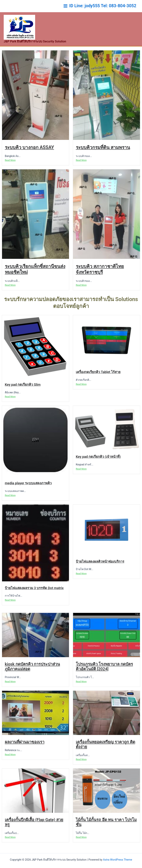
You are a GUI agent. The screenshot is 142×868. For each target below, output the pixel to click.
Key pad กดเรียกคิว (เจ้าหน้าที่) (98, 464)
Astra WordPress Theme (118, 860)
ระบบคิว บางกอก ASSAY (29, 154)
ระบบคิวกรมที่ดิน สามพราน (103, 154)
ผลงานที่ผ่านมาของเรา (25, 749)
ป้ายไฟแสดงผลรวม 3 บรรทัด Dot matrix (34, 595)
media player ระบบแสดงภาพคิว (28, 490)
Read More (10, 167)
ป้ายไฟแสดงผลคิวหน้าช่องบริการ (100, 568)
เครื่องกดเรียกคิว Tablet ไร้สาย (98, 379)
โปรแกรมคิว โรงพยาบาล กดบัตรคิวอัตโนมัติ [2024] (104, 673)
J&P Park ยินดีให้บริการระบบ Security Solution (31, 48)
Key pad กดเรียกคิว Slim (23, 391)
